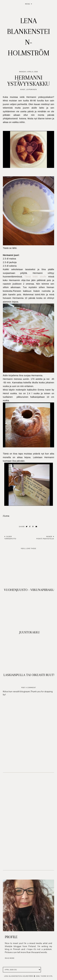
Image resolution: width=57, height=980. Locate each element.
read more (10, 958)
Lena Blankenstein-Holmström (19, 976)
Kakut (23, 89)
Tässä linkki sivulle (35, 277)
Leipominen (31, 89)
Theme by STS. (47, 976)
